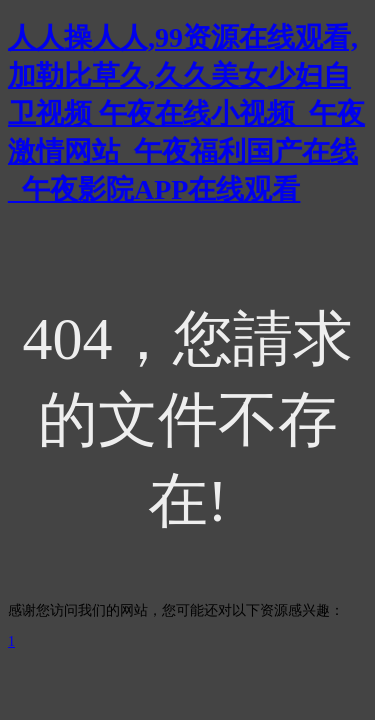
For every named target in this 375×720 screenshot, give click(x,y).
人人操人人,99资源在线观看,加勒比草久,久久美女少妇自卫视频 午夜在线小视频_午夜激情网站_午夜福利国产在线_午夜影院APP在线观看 (186, 113)
